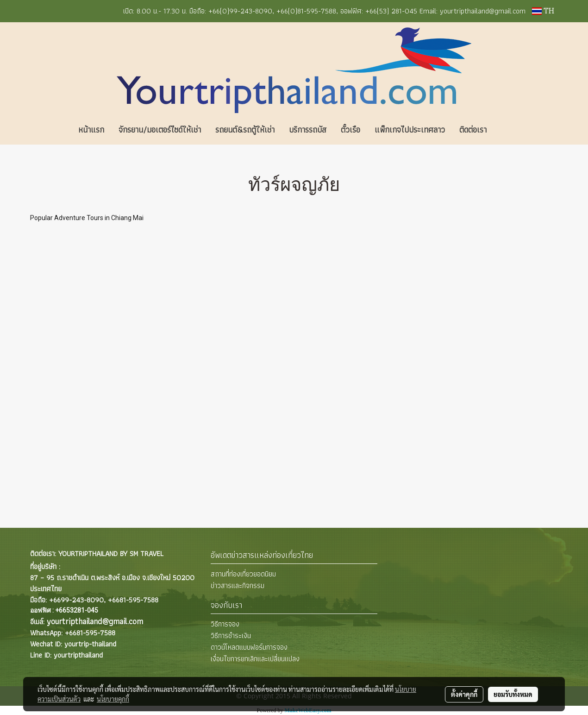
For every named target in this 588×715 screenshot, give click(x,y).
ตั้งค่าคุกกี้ (464, 694)
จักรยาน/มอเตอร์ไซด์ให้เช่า (160, 130)
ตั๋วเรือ (350, 130)
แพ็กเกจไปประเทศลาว (410, 130)
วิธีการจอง (225, 624)
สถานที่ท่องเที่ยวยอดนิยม (243, 574)
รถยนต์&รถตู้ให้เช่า (245, 130)
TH (543, 11)
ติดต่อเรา (473, 130)
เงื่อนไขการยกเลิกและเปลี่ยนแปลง (255, 659)
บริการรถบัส (308, 130)
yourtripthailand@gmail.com (95, 621)
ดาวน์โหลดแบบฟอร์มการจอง (249, 647)
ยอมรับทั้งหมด (513, 694)
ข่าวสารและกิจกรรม (238, 585)
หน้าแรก (91, 130)
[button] (507, 130)
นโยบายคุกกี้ (113, 699)
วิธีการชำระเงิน (231, 636)
